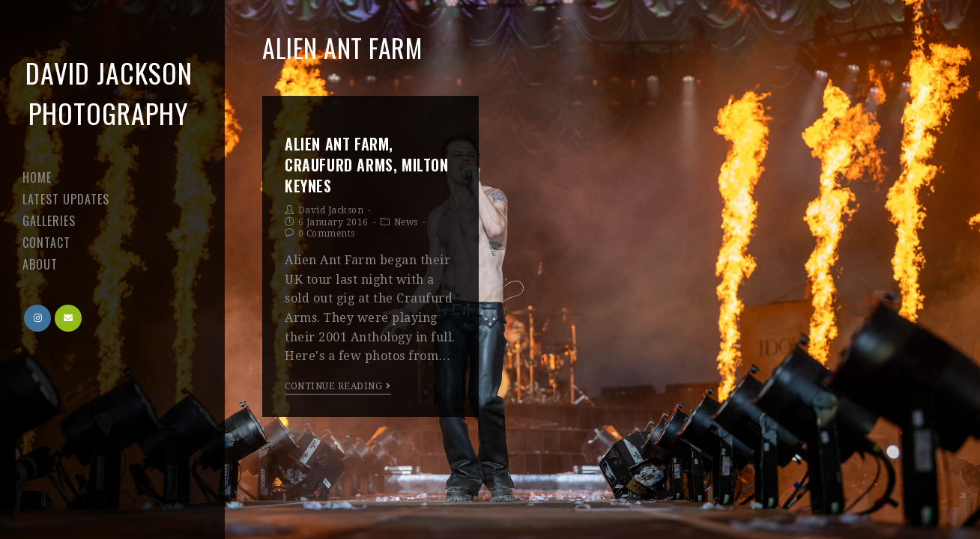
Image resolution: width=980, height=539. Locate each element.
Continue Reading (338, 386)
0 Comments (327, 234)
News (406, 222)
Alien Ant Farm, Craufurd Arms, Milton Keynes (367, 165)
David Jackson (331, 210)
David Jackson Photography (109, 92)
